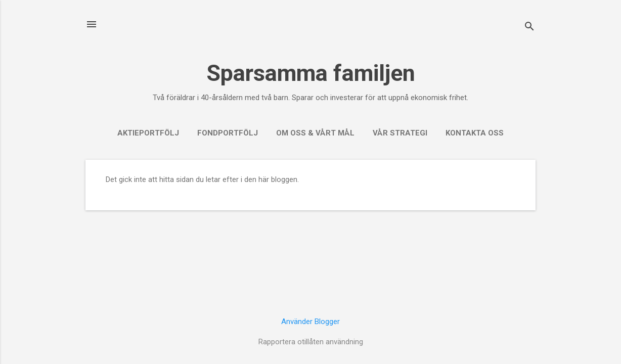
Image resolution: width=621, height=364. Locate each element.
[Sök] (529, 28)
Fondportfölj (228, 133)
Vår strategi (400, 133)
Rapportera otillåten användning (311, 342)
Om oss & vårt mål (315, 133)
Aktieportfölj (148, 133)
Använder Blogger (310, 322)
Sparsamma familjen (311, 73)
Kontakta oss (475, 133)
